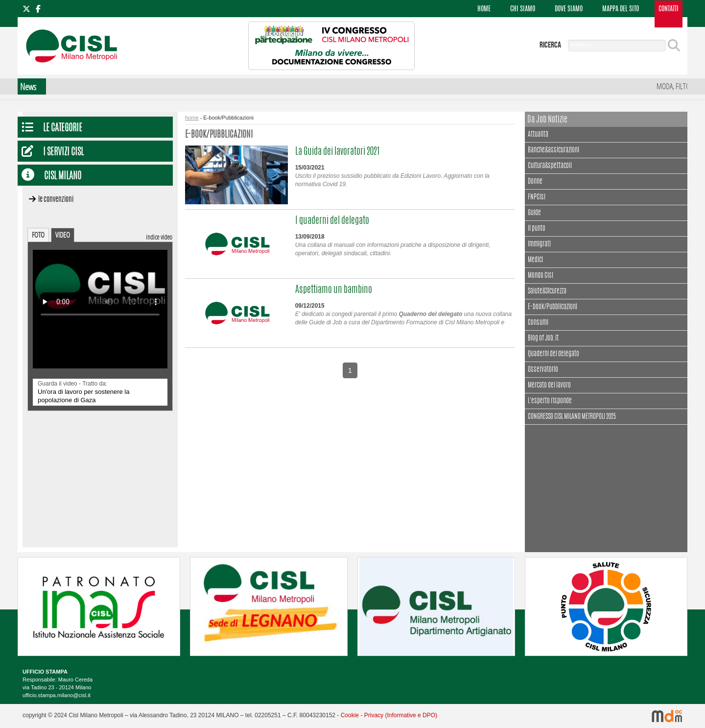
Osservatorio (543, 370)
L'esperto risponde (550, 401)
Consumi (538, 323)
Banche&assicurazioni (553, 150)
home (192, 118)
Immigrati (539, 244)
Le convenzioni (56, 200)
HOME (484, 9)
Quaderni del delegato (553, 354)
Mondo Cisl (540, 276)
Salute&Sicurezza (547, 291)
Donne (535, 182)
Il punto (537, 229)
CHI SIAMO (523, 9)
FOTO (38, 235)
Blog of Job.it (543, 339)
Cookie (350, 715)
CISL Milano (63, 177)
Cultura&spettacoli (550, 165)
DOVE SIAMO (569, 9)
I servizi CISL (63, 153)
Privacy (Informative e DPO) (401, 715)
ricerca (550, 45)
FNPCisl (537, 197)
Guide (534, 213)
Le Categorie (63, 129)
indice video (159, 237)
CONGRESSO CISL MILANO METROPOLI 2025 (572, 417)
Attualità (538, 133)
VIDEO (63, 235)
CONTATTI (669, 9)
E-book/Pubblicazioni (552, 307)
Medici (535, 260)
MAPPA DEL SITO (621, 9)
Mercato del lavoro (549, 386)
